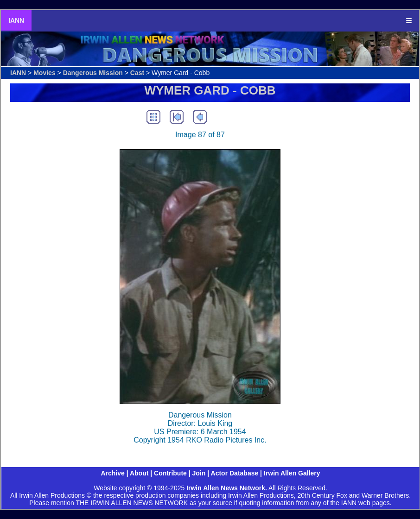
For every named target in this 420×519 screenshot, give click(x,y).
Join (199, 473)
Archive (112, 473)
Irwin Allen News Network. (227, 488)
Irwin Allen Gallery (292, 473)
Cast (137, 73)
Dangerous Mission (93, 73)
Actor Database (235, 473)
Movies (44, 73)
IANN (16, 20)
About (139, 473)
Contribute (170, 473)
